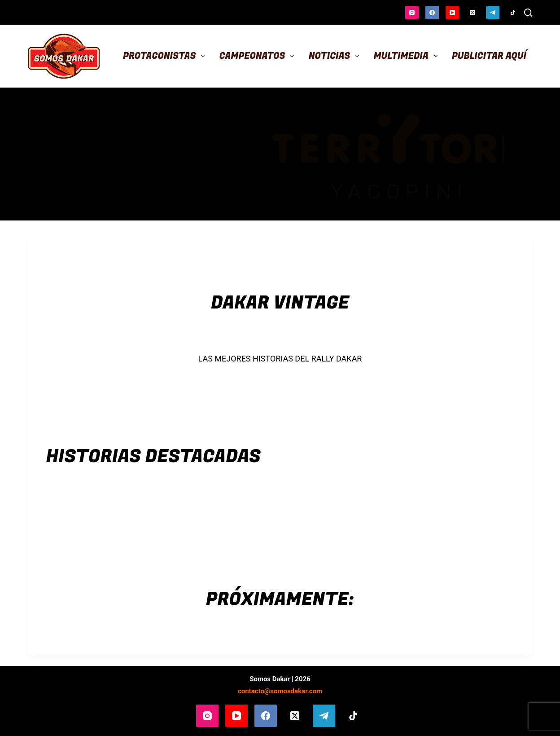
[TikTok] (513, 13)
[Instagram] (412, 13)
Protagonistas (166, 56)
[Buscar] (528, 13)
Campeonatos (259, 56)
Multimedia (407, 56)
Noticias (336, 56)
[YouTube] (452, 13)
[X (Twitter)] (472, 13)
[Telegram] (493, 13)
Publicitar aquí (489, 56)
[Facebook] (432, 13)
